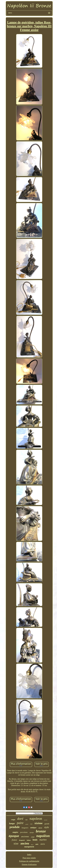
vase (26, 820)
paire (20, 823)
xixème (38, 823)
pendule (15, 827)
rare (31, 824)
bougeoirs (25, 828)
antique (33, 828)
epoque (32, 832)
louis (35, 840)
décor (32, 845)
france (14, 840)
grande (47, 824)
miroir (40, 828)
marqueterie (29, 847)
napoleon (36, 819)
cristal (33, 837)
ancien (25, 843)
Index (29, 855)
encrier (46, 820)
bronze (41, 831)
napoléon (43, 836)
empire (15, 832)
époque (14, 836)
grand (27, 824)
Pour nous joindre (29, 858)
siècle (43, 844)
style (47, 827)
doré (20, 819)
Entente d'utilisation (29, 864)
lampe (12, 823)
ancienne (25, 836)
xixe (16, 844)
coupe (13, 820)
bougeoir (22, 840)
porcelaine (24, 832)
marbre (43, 840)
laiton (29, 840)
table (37, 844)
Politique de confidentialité (29, 861)
